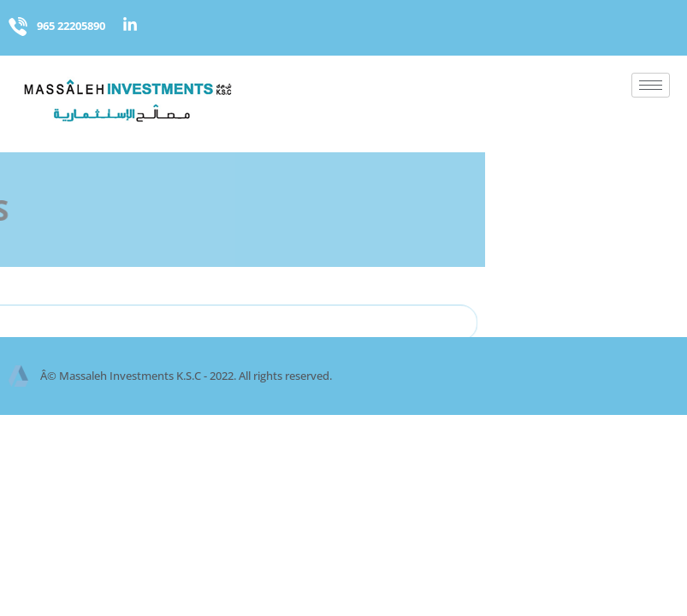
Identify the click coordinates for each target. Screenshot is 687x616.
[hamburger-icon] (651, 85)
